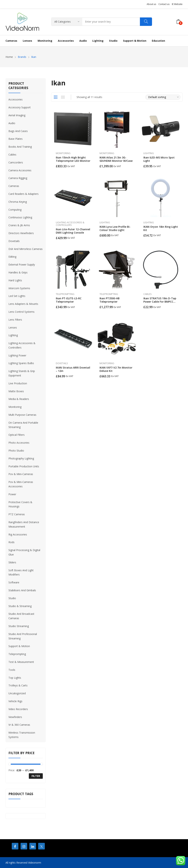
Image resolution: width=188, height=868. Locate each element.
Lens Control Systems (21, 312)
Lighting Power (17, 355)
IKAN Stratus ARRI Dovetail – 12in (73, 369)
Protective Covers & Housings (20, 504)
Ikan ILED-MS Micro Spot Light (159, 159)
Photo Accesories (19, 443)
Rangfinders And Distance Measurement (24, 524)
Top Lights (15, 678)
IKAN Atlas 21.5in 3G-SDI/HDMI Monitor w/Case (116, 159)
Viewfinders (15, 717)
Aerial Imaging (17, 115)
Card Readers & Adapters (23, 194)
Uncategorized (17, 693)
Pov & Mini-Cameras (21, 474)
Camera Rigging (18, 178)
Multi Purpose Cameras (22, 415)
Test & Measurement (21, 662)
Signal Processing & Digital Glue (24, 552)
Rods (11, 542)
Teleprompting (65, 294)
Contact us (164, 4)
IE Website (177, 4)
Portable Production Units (24, 466)
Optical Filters (17, 435)
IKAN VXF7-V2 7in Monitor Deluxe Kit (116, 369)
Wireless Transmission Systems (22, 735)
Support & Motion (19, 646)
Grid (56, 97)
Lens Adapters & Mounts (23, 304)
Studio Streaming (19, 626)
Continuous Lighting (20, 217)
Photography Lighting (21, 458)
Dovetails (62, 363)
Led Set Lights (17, 296)
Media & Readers (19, 399)
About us (151, 4)
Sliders (12, 562)
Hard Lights (15, 280)
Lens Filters (15, 320)
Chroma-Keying (18, 202)
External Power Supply (22, 265)
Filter (36, 776)
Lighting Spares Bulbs (21, 363)
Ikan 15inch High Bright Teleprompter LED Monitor (73, 159)
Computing (15, 210)
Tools (12, 670)
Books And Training (20, 147)
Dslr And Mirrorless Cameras (26, 249)
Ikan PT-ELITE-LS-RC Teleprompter (69, 300)
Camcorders (16, 162)
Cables (148, 294)
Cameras (14, 186)
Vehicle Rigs (15, 701)
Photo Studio (16, 451)
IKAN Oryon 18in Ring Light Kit (161, 228)
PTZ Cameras (17, 514)
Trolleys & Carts (18, 685)
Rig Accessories (18, 534)
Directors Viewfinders (21, 233)
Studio (12, 598)
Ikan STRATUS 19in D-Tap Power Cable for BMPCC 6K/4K (160, 302)
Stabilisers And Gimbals (22, 590)
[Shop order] (163, 97)
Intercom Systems (19, 288)
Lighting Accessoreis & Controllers (70, 224)
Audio (12, 123)
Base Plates (16, 139)
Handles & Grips (18, 272)
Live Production (18, 383)
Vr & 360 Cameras (19, 725)
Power (12, 494)
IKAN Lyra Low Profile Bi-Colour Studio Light (115, 228)
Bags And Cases (18, 131)
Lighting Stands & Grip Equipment (22, 373)
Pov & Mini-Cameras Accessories (21, 484)
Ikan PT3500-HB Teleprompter (110, 300)
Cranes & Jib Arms (19, 225)
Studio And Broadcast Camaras (21, 616)
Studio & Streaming (20, 606)
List (63, 97)
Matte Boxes (16, 391)
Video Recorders (18, 709)
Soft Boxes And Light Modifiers (21, 572)
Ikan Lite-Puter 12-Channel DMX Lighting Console (73, 231)
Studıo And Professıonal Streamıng (23, 636)
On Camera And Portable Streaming (23, 425)
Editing (12, 257)
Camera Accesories (20, 170)
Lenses (13, 327)
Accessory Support (20, 107)
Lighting (149, 153)
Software (14, 582)
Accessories (16, 99)
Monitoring (63, 153)
